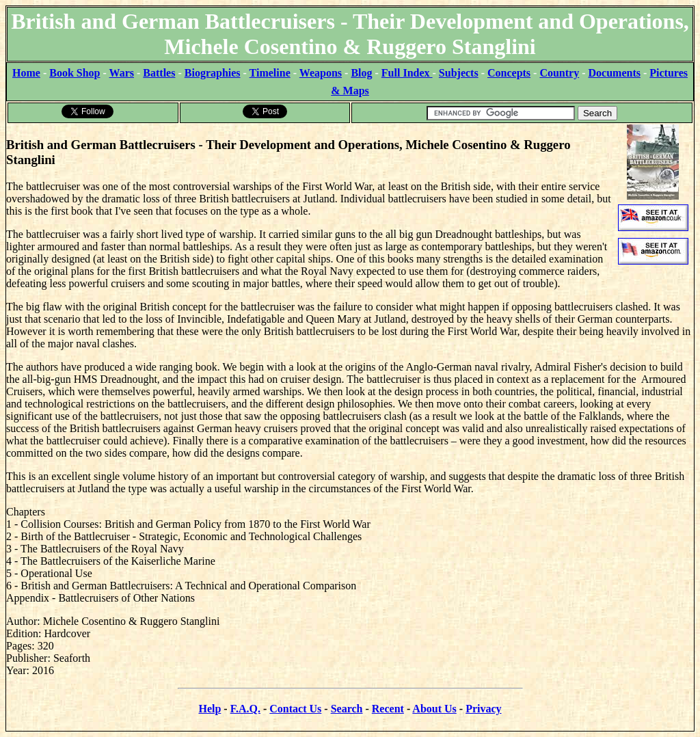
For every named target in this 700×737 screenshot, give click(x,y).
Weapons (321, 73)
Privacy (483, 709)
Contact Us (295, 709)
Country (559, 73)
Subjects (459, 73)
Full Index (407, 73)
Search (347, 709)
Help (210, 709)
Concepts (509, 73)
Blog (361, 73)
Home (26, 73)
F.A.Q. (245, 709)
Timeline (270, 73)
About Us (434, 709)
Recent (388, 709)
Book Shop (75, 73)
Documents (615, 73)
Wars (122, 73)
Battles (159, 73)
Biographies (213, 73)
